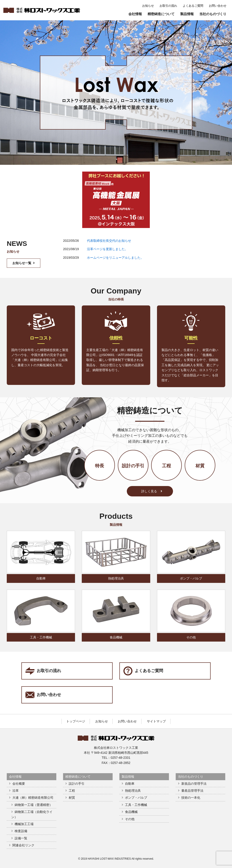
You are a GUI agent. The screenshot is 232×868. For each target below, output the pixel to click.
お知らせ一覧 (24, 263)
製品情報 (187, 14)
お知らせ (148, 6)
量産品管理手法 (192, 791)
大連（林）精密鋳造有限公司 (33, 798)
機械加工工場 (24, 824)
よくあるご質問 (193, 6)
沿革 (16, 791)
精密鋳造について (161, 14)
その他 (191, 637)
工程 (166, 466)
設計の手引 (133, 466)
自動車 (41, 578)
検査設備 (21, 831)
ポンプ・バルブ (191, 578)
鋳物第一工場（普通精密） (34, 805)
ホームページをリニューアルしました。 (115, 258)
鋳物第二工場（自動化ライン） (32, 814)
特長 (100, 466)
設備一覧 (21, 838)
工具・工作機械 (41, 637)
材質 (200, 466)
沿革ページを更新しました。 (107, 249)
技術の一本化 (191, 798)
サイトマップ (156, 721)
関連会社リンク (23, 845)
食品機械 (116, 637)
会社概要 (19, 784)
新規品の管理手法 (194, 784)
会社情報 (135, 14)
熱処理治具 (116, 578)
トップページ (76, 721)
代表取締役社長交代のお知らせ (109, 241)
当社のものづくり (213, 14)
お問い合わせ (218, 6)
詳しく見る (152, 491)
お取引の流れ (168, 6)
